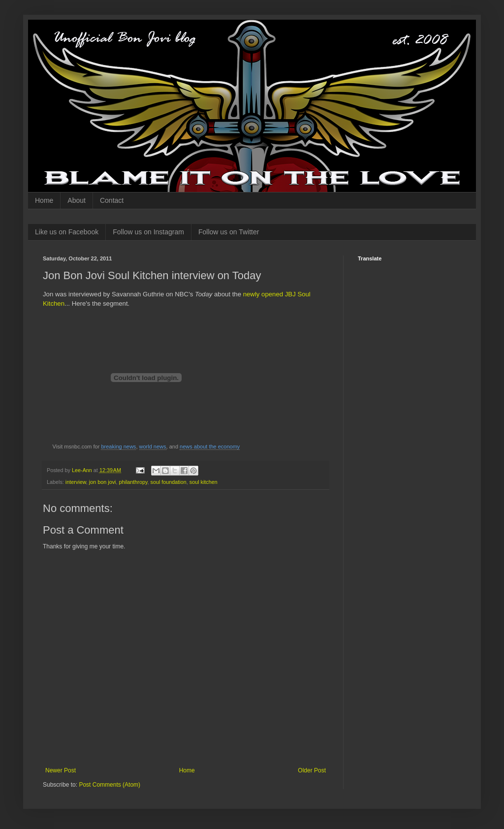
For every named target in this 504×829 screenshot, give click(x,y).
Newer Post (61, 770)
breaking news (118, 446)
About (77, 200)
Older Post (312, 770)
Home (44, 200)
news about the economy (210, 446)
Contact (112, 200)
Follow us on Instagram (148, 232)
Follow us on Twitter (229, 232)
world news (153, 446)
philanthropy (133, 482)
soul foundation (169, 482)
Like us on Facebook (67, 232)
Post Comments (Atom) (110, 785)
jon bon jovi (103, 482)
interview (76, 482)
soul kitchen (204, 482)
